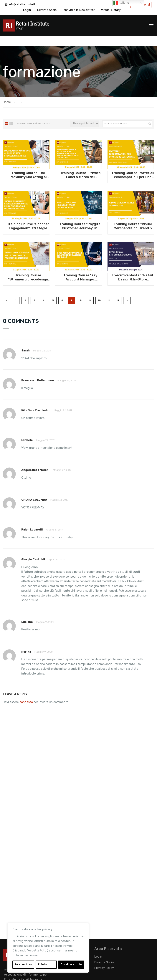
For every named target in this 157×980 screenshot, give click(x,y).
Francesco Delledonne (38, 370)
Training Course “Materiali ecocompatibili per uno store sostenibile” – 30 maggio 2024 (133, 165)
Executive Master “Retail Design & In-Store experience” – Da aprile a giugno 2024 (133, 267)
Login (27, 10)
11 (108, 290)
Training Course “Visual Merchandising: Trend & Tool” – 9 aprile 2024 (133, 216)
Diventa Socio (47, 10)
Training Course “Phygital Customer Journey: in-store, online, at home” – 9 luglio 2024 (80, 216)
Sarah (25, 340)
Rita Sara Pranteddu (36, 400)
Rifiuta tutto (46, 965)
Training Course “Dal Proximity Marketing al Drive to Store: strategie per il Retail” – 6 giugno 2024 (28, 165)
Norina (26, 642)
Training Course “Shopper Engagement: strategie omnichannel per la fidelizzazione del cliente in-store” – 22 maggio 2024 (28, 216)
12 (118, 290)
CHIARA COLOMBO (34, 490)
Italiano (121, 3)
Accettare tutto (71, 965)
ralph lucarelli (32, 519)
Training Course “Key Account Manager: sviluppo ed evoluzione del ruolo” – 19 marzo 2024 (80, 267)
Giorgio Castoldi (33, 549)
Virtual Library (111, 10)
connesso (26, 692)
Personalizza (23, 965)
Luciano (27, 612)
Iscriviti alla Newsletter (79, 10)
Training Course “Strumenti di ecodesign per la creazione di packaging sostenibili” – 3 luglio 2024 (28, 267)
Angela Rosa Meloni (35, 460)
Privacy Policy (104, 958)
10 (99, 290)
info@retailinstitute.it (22, 5)
